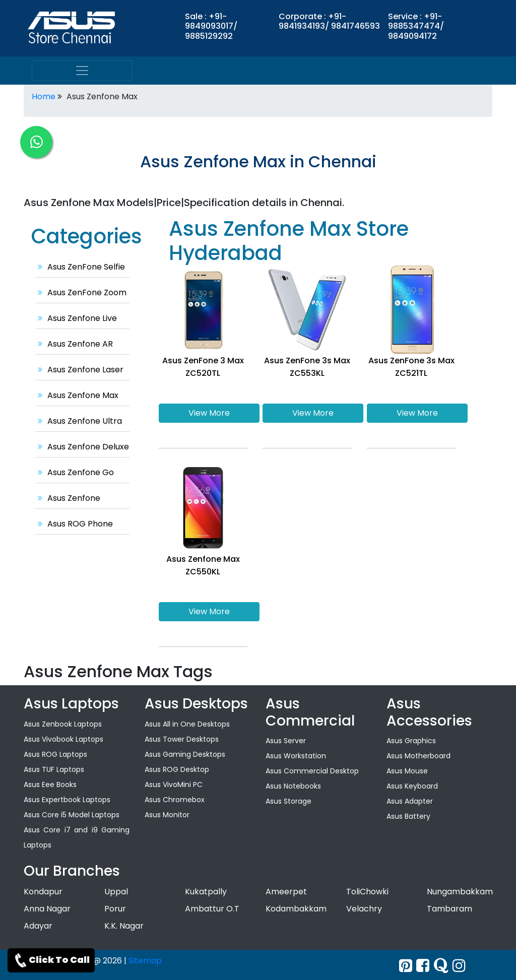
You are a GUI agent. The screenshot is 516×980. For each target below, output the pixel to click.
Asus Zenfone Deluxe (82, 447)
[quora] (441, 966)
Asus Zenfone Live (76, 318)
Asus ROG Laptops (55, 754)
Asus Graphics (411, 741)
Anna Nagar (47, 909)
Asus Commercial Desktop (312, 771)
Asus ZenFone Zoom (81, 292)
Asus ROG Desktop (177, 769)
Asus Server (286, 741)
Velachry (364, 909)
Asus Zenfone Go (75, 472)
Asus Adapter (410, 801)
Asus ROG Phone (74, 524)
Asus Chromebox (175, 800)
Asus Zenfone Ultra (79, 421)
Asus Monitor (167, 815)
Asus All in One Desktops (187, 724)
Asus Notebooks (293, 786)
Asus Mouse (407, 771)
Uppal (116, 892)
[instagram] (459, 966)
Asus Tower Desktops (182, 739)
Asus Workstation (296, 756)
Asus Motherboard (418, 756)
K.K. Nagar (124, 926)
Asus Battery (408, 816)
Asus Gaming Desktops (185, 754)
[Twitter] (406, 966)
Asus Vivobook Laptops (63, 739)
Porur (115, 909)
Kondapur (43, 892)
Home (44, 96)
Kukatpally (206, 892)
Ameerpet (286, 892)
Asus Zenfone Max (77, 395)
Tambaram (449, 909)
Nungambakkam (460, 892)
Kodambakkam (296, 909)
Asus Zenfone (68, 498)
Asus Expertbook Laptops (67, 800)
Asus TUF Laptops (54, 769)
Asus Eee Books (50, 785)
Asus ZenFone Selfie (80, 267)
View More (209, 413)
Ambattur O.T (212, 909)
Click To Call (51, 960)
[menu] (82, 71)
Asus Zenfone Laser (79, 370)
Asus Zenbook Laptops (63, 724)
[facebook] (423, 966)
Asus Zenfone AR (74, 344)
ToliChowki (367, 892)
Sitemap (145, 961)
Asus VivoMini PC (174, 785)
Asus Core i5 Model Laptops (72, 815)
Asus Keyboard (412, 786)
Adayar (38, 926)
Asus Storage (288, 801)
